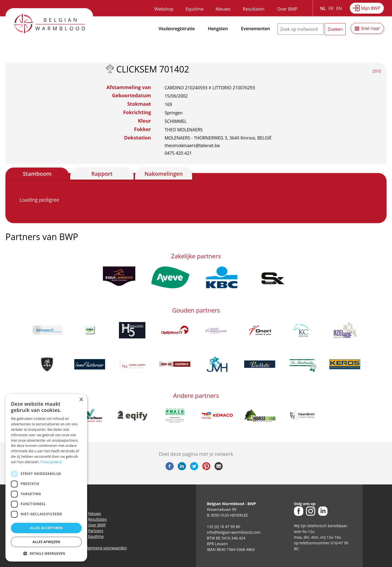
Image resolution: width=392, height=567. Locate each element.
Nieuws (223, 9)
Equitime (195, 9)
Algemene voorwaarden (106, 548)
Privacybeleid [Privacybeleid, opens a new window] (51, 462)
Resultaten (254, 9)
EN (339, 8)
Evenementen (256, 29)
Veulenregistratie (177, 29)
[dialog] (46, 478)
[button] (46, 553)
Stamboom (37, 174)
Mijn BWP (371, 8)
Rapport (102, 174)
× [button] (81, 400)
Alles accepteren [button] (46, 528)
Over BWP (287, 9)
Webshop (164, 9)
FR (331, 8)
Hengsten (218, 29)
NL (323, 8)
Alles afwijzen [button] (46, 542)
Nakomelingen (164, 174)
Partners (96, 531)
